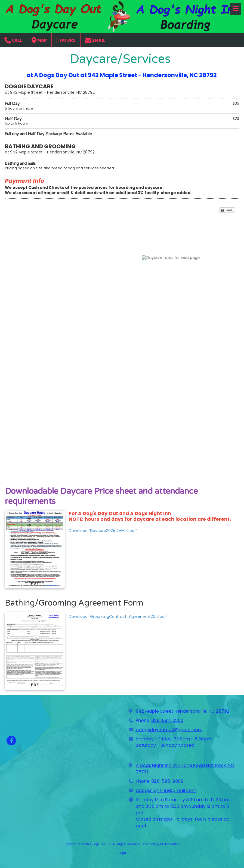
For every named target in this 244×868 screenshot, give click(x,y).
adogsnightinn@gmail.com (166, 790)
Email (95, 40)
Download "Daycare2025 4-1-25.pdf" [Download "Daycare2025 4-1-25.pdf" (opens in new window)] (103, 531)
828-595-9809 (167, 781)
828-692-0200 (167, 720)
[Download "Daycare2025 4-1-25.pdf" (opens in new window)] (35, 550)
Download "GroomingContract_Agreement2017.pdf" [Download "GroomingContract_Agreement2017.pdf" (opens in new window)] (118, 616)
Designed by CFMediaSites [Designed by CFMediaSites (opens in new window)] (160, 844)
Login (122, 853)
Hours (66, 40)
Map (39, 40)
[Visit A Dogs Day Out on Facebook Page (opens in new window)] (11, 741)
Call (13, 40)
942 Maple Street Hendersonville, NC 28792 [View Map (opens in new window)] (183, 711)
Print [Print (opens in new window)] (229, 210)
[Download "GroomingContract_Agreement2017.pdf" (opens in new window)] (35, 651)
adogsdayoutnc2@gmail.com (169, 730)
